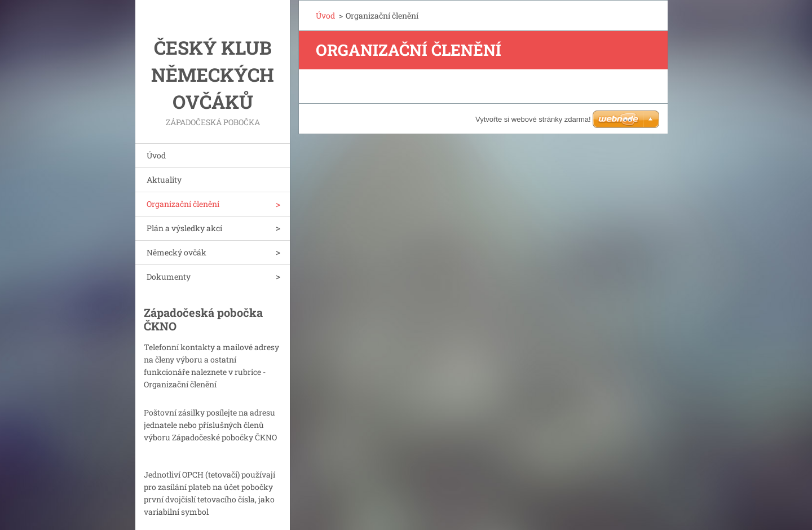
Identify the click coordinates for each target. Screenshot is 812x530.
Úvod (156, 155)
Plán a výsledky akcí (184, 228)
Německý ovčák (176, 252)
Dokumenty (169, 277)
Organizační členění (183, 204)
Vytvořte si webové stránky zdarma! (533, 119)
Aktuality (164, 180)
